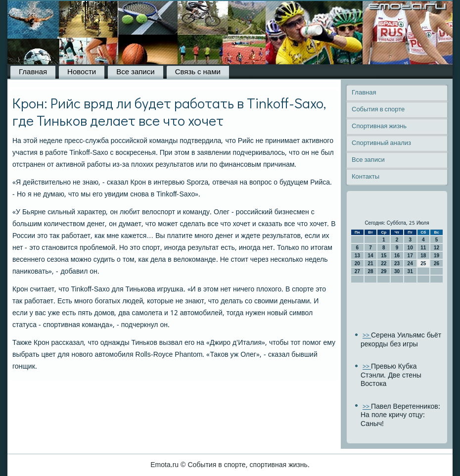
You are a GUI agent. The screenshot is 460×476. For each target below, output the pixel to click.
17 (410, 256)
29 (384, 271)
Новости (82, 72)
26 (437, 263)
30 (397, 271)
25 (423, 263)
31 (410, 271)
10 (410, 248)
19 (437, 256)
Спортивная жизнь (379, 126)
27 (357, 271)
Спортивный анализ (381, 143)
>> (367, 336)
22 (384, 263)
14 (370, 256)
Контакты (366, 177)
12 (437, 248)
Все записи (135, 72)
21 (370, 263)
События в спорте (378, 110)
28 (370, 271)
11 (423, 248)
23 (397, 263)
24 (410, 263)
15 (384, 256)
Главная (33, 72)
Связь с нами (198, 72)
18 (423, 256)
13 (357, 256)
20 (357, 263)
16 (397, 256)
